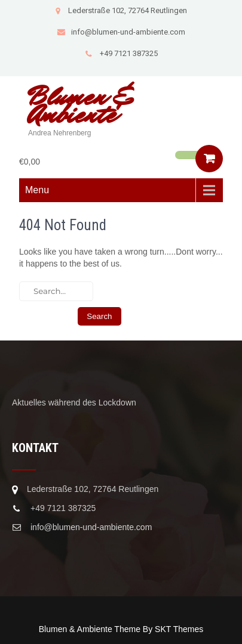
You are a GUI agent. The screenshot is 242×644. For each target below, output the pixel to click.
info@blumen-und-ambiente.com (121, 32)
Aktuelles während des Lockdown (74, 402)
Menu (37, 190)
